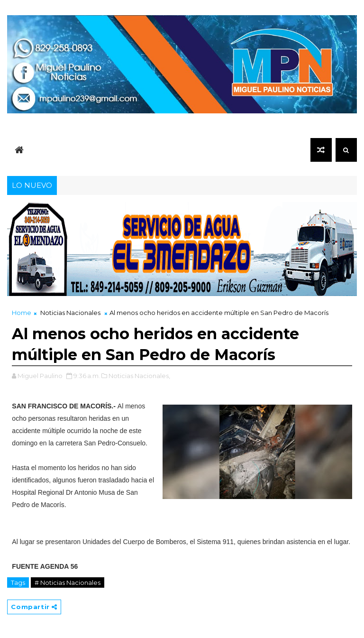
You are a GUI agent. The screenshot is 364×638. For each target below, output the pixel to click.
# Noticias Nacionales (68, 583)
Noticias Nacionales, (139, 376)
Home (22, 313)
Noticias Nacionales (70, 313)
